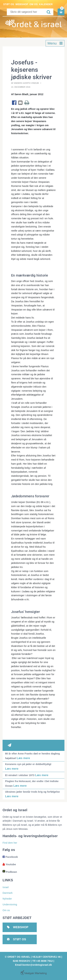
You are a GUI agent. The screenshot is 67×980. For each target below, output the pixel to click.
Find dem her (10, 843)
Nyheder (7, 899)
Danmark (8, 893)
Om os (33, 4)
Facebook (10, 857)
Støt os (9, 4)
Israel (6, 887)
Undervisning (10, 904)
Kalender (46, 4)
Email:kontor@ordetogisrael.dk (33, 965)
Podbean (10, 872)
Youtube (9, 864)
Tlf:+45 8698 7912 (43, 961)
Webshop (22, 4)
